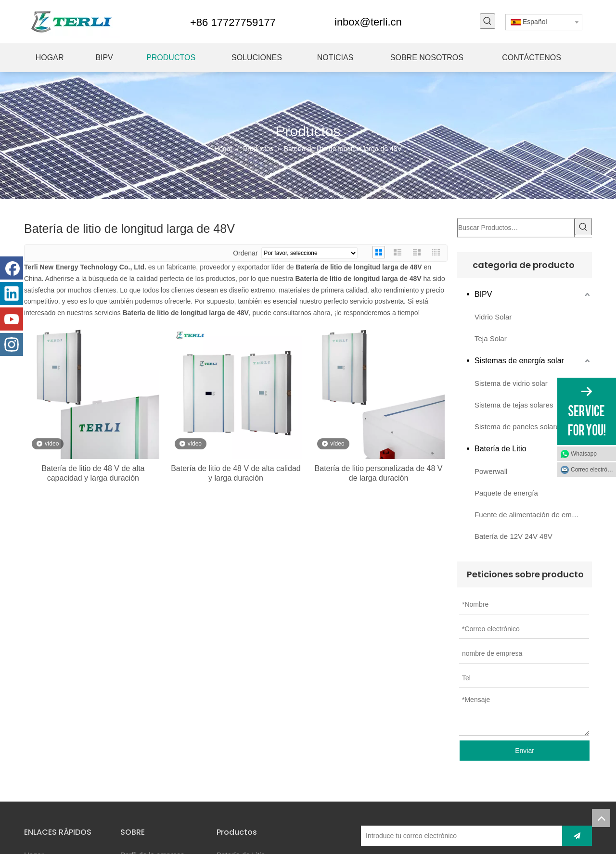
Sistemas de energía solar (519, 361)
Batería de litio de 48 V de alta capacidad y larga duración (93, 473)
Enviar (525, 751)
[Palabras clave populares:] (488, 21)
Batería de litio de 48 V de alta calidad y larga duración (236, 473)
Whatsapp (584, 454)
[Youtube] (12, 319)
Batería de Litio (500, 449)
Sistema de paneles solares (519, 427)
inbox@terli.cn (368, 22)
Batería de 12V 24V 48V (513, 536)
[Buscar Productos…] (516, 228)
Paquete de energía (506, 493)
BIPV (483, 294)
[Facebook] (12, 268)
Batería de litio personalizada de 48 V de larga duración (379, 473)
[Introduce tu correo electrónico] (459, 836)
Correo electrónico (593, 470)
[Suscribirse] (577, 836)
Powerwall (491, 471)
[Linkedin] (12, 293)
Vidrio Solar (493, 317)
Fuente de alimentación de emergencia (533, 515)
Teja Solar (491, 338)
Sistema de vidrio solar (511, 383)
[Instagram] (12, 344)
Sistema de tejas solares (514, 405)
